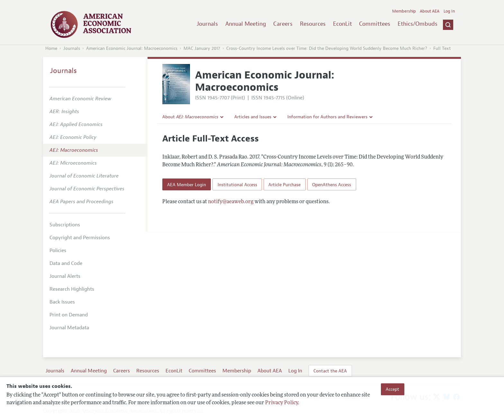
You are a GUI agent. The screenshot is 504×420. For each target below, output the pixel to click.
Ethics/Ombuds (418, 24)
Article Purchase (284, 185)
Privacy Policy (282, 403)
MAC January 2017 (202, 48)
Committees (375, 24)
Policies (58, 251)
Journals (207, 24)
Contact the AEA (330, 371)
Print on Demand (69, 315)
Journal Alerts (65, 276)
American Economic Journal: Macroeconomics (132, 48)
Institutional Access (237, 185)
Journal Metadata (69, 328)
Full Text (442, 48)
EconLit (342, 24)
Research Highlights (72, 289)
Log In (449, 11)
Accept (392, 389)
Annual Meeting (246, 24)
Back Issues (62, 302)
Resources (313, 24)
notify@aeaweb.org (231, 202)
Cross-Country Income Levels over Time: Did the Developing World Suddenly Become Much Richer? (327, 48)
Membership (404, 11)
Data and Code (66, 263)
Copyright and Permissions (80, 238)
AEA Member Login (187, 185)
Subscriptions (65, 225)
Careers (283, 24)
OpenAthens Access (332, 185)
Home (51, 48)
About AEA (430, 11)
